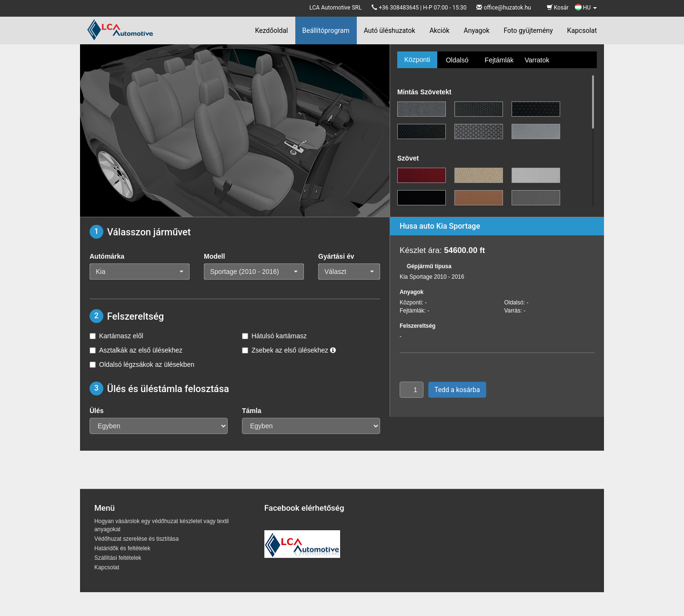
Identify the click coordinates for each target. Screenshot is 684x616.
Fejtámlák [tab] (499, 60)
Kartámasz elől (116, 336)
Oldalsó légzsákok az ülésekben (142, 364)
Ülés (97, 411)
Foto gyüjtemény (528, 30)
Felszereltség (417, 326)
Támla (251, 411)
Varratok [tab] (537, 60)
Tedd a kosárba (457, 390)
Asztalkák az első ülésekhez (136, 350)
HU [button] (586, 8)
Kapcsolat (582, 30)
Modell (214, 256)
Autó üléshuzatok (390, 30)
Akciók (440, 30)
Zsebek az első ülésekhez (289, 350)
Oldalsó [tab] (457, 60)
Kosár (558, 8)
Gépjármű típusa (429, 266)
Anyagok (477, 30)
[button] (140, 272)
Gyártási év (336, 256)
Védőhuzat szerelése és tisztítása (136, 539)
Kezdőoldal (271, 30)
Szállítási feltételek (118, 558)
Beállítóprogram (326, 30)
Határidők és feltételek (122, 548)
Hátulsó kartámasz (274, 336)
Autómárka (107, 256)
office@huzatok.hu (507, 8)
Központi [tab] (417, 60)
